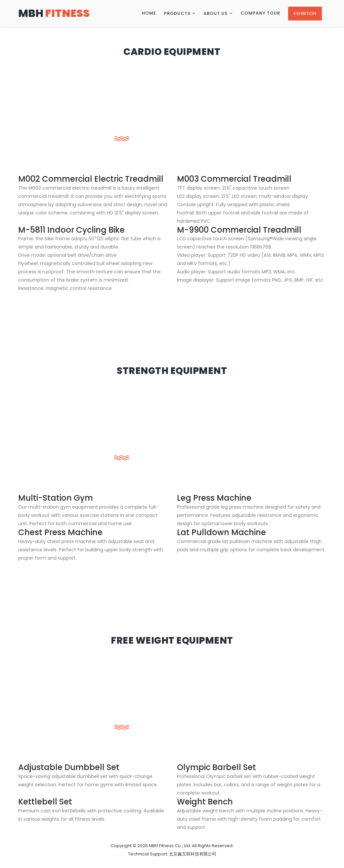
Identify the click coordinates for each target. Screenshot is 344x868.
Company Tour (260, 13)
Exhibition (305, 13)
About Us (215, 13)
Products (177, 13)
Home (149, 13)
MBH (54, 13)
